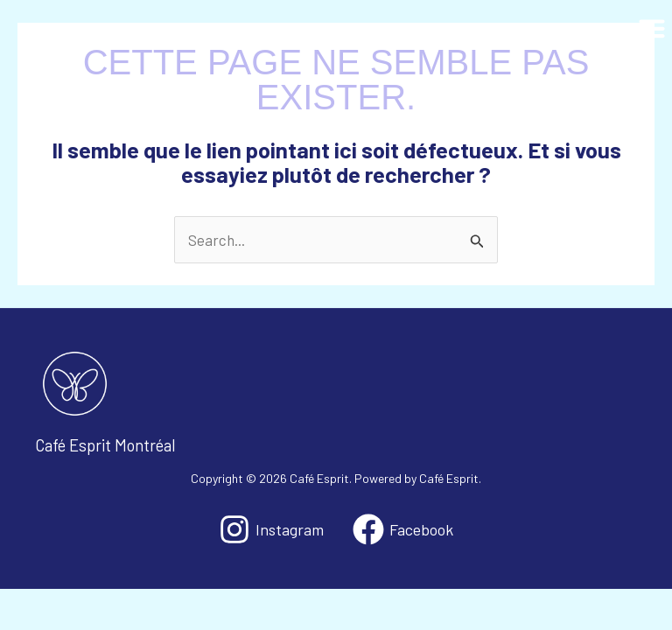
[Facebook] (403, 529)
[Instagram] (271, 529)
